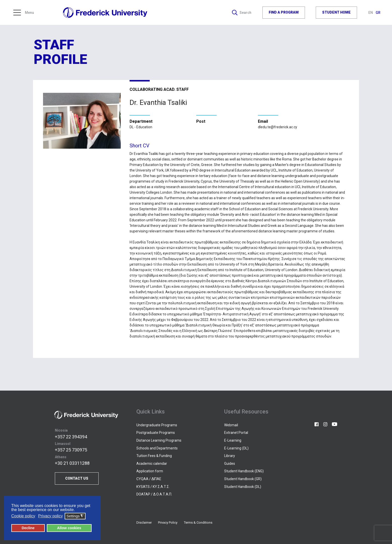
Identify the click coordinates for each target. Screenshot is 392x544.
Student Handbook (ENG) (244, 471)
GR (378, 13)
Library (230, 456)
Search (242, 13)
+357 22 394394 (71, 437)
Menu (24, 13)
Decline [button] (28, 528)
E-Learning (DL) (236, 448)
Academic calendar (152, 464)
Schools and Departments (157, 448)
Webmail (231, 425)
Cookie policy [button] (23, 516)
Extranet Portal (236, 433)
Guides (230, 464)
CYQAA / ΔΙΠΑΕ (149, 479)
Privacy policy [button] (51, 516)
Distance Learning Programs (159, 440)
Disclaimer (144, 522)
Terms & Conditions (198, 522)
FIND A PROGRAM (284, 12)
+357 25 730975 (71, 450)
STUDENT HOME (336, 12)
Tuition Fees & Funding (154, 456)
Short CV (140, 146)
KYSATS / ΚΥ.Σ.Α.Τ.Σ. (153, 487)
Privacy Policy (168, 522)
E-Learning (233, 440)
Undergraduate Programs (157, 425)
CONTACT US (77, 478)
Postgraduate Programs (156, 433)
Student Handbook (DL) (243, 487)
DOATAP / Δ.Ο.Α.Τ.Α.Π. (154, 494)
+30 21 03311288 (72, 463)
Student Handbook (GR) (243, 479)
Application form (150, 471)
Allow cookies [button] (69, 528)
